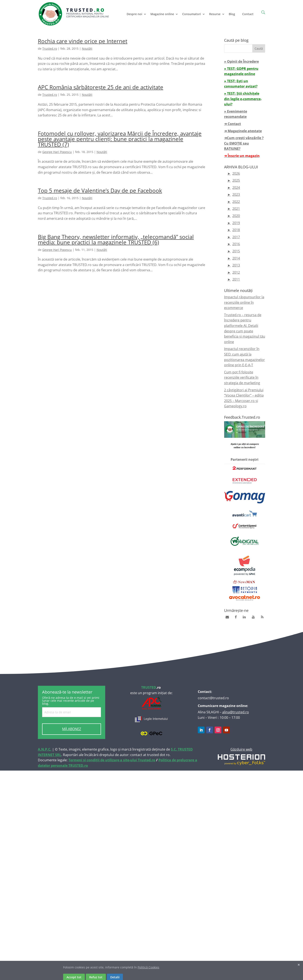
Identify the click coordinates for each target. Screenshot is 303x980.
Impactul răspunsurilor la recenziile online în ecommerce (244, 302)
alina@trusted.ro (236, 712)
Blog (232, 14)
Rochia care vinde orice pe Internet (83, 41)
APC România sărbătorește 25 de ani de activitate (101, 87)
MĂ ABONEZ (72, 729)
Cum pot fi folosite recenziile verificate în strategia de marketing (242, 377)
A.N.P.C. (45, 749)
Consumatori (192, 14)
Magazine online (162, 14)
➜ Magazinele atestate (243, 131)
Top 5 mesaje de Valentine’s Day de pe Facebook (100, 190)
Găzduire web (241, 749)
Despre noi (134, 14)
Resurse (215, 14)
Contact (248, 14)
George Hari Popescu (57, 152)
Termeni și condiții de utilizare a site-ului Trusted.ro (112, 760)
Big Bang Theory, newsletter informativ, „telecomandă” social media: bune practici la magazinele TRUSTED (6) (116, 240)
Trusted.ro (50, 49)
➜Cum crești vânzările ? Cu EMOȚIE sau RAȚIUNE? (244, 143)
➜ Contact (233, 124)
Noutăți (87, 49)
